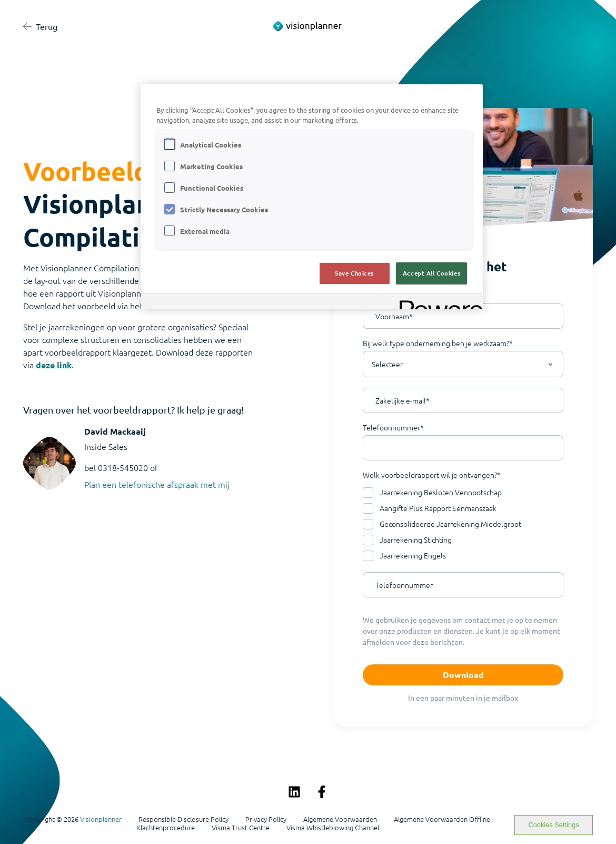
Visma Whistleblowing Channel (333, 828)
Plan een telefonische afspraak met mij (157, 484)
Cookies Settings (554, 825)
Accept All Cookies (431, 273)
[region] (312, 197)
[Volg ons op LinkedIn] (294, 792)
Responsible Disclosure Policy (183, 819)
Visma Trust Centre (241, 828)
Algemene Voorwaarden (340, 819)
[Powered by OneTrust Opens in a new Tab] (438, 303)
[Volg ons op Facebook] (322, 792)
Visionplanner (101, 819)
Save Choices (354, 273)
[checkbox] (463, 524)
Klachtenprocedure (166, 828)
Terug (40, 26)
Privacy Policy (266, 819)
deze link (54, 365)
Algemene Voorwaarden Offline (442, 819)
